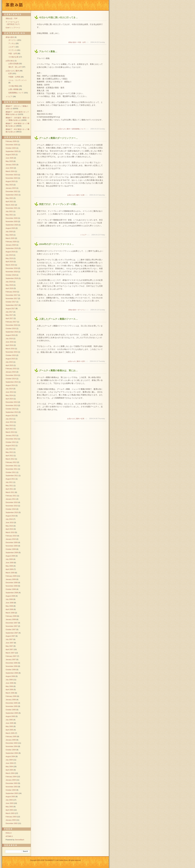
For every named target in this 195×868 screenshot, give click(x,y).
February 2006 (11, 696)
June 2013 (10, 422)
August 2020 (10, 228)
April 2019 (9, 262)
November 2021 (12, 208)
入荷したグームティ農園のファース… (58, 319)
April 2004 (9, 770)
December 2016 (12, 325)
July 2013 (9, 419)
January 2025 (11, 165)
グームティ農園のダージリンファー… (58, 138)
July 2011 (9, 482)
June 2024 (10, 168)
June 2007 (10, 643)
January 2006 (11, 700)
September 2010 (12, 512)
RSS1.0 (9, 833)
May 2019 (9, 258)
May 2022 (9, 198)
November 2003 (12, 787)
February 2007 (11, 656)
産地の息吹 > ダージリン (77, 310)
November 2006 (12, 666)
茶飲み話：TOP (12, 18)
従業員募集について (16, 93)
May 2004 (9, 766)
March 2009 (10, 573)
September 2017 (12, 305)
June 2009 (10, 563)
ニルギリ (12, 47)
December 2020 (12, 218)
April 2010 (9, 529)
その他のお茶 (13, 57)
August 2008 (10, 596)
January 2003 (11, 820)
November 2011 (12, 469)
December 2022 (12, 191)
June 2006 (10, 683)
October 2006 (11, 670)
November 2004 (12, 746)
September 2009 (12, 553)
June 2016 (10, 342)
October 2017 (11, 302)
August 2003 (10, 797)
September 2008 (12, 593)
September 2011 (12, 476)
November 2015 (12, 352)
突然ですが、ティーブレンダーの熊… (58, 204)
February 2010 (11, 536)
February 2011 (11, 496)
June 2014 (10, 392)
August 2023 (10, 181)
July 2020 (9, 232)
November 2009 (12, 546)
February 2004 (11, 777)
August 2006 (10, 676)
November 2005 (12, 706)
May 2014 (9, 395)
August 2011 (10, 479)
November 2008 (12, 586)
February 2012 (11, 462)
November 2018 (12, 272)
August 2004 (10, 756)
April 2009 (9, 569)
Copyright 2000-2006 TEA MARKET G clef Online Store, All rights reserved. (56, 860)
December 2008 (12, 583)
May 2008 (9, 606)
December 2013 (12, 402)
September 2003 (12, 793)
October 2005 (11, 710)
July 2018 (9, 282)
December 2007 (12, 623)
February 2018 (11, 292)
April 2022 (9, 201)
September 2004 (12, 753)
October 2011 (11, 472)
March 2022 (10, 205)
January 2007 (11, 659)
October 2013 (11, 409)
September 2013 (12, 412)
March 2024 (10, 171)
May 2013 (9, 425)
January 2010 (11, 539)
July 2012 (9, 449)
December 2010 (12, 502)
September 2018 (12, 278)
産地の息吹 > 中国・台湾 (77, 42)
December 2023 (12, 175)
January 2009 (11, 579)
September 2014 (12, 382)
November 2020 (12, 221)
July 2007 (9, 639)
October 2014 (11, 379)
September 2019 (12, 248)
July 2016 (9, 339)
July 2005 (9, 720)
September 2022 (12, 195)
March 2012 (10, 459)
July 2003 (9, 800)
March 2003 (10, 813)
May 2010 (9, 526)
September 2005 (12, 713)
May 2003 (9, 807)
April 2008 (9, 609)
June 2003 (10, 803)
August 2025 (10, 155)
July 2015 (9, 362)
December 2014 (12, 375)
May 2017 (9, 315)
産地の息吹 (10, 37)
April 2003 (9, 810)
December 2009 (12, 542)
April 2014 (9, 399)
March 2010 (10, 532)
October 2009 (11, 549)
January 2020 (11, 245)
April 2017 (9, 318)
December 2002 (12, 823)
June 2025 (10, 158)
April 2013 (9, 429)
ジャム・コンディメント (18, 80)
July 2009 (9, 559)
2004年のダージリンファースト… (56, 244)
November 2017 (12, 298)
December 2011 (12, 466)
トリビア (83, 235)
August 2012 (10, 446)
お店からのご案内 (12, 71)
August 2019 (10, 252)
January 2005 (11, 740)
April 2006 (9, 690)
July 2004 (9, 760)
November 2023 (12, 178)
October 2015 (11, 355)
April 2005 (9, 730)
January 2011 (11, 499)
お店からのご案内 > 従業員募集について (72, 129)
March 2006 (10, 693)
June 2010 (10, 522)
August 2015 (10, 359)
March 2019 (10, 265)
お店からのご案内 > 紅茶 (76, 195)
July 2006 (9, 680)
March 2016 (10, 349)
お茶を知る (10, 61)
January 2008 (11, 619)
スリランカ (13, 50)
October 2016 (11, 328)
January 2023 (11, 188)
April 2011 (9, 489)
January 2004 (11, 780)
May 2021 (9, 215)
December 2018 (12, 268)
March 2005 (10, 733)
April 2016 (9, 345)
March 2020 (10, 238)
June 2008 (10, 603)
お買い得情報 (13, 89)
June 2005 (10, 723)
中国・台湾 (13, 53)
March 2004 (10, 773)
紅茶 (10, 73)
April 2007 (9, 649)
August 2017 (10, 308)
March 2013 (10, 432)
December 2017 (12, 295)
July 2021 (9, 211)
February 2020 (11, 242)
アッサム (12, 43)
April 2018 (9, 288)
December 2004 (12, 743)
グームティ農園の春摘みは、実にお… (58, 370)
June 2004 (10, 763)
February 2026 (11, 141)
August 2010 (10, 516)
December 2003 (12, 783)
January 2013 (11, 435)
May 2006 (9, 686)
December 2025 (12, 145)
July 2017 (9, 312)
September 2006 (12, 673)
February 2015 (11, 369)
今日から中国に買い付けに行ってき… (58, 17)
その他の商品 (13, 86)
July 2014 (9, 389)
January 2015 (11, 372)
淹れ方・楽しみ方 (15, 67)
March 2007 (10, 653)
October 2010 (11, 509)
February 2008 (11, 616)
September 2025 (12, 151)
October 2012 (11, 442)
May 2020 (9, 235)
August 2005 (10, 716)
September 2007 (12, 633)
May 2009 (9, 566)
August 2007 (10, 636)
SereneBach (20, 840)
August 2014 (10, 385)
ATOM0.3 (9, 836)
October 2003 (11, 790)
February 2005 (11, 736)
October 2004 (11, 750)
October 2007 (11, 629)
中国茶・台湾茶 (14, 77)
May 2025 (9, 161)
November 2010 (12, 506)
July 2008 (9, 599)
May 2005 (9, 726)
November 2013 (12, 405)
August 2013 (10, 415)
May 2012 (9, 452)
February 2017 (11, 322)
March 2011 (10, 492)
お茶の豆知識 (13, 64)
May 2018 (9, 285)
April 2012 (9, 456)
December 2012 (12, 439)
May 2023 (9, 185)
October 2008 (11, 589)
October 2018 (11, 275)
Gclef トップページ (13, 28)
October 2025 (11, 148)
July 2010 (9, 519)
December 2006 (12, 663)
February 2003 (11, 817)
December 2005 (12, 703)
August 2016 (10, 335)
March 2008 (10, 613)
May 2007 (9, 646)
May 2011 (9, 486)
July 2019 (9, 255)
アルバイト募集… (48, 51)
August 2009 (10, 556)
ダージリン (13, 40)
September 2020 (12, 225)
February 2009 (11, 576)
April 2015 (9, 365)
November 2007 (12, 626)
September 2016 (12, 332)
